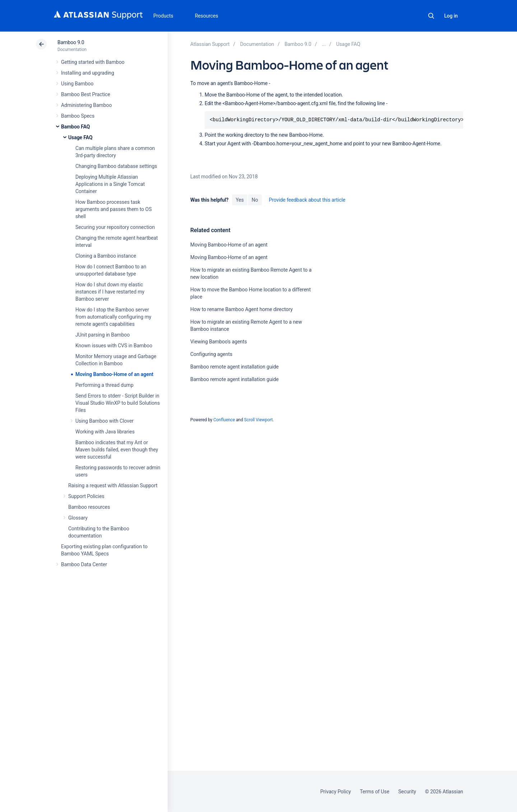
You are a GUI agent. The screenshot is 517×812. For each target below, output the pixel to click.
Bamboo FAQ (75, 127)
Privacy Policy (336, 792)
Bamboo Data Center (84, 564)
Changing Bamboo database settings (116, 166)
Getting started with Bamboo (93, 62)
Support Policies (86, 496)
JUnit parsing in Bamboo (103, 335)
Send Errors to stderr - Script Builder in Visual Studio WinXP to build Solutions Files (118, 403)
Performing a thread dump (104, 385)
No (255, 200)
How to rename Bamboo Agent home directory (241, 309)
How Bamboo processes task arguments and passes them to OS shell (113, 209)
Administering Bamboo (86, 105)
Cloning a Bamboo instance (106, 256)
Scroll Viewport (258, 420)
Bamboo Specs (78, 116)
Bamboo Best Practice (86, 94)
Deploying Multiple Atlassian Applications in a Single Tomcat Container (110, 184)
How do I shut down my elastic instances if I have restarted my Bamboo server (110, 292)
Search (431, 16)
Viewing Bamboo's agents (219, 342)
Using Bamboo (77, 84)
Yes (239, 200)
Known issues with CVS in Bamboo (114, 346)
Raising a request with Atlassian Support (113, 485)
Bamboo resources (89, 507)
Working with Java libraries (105, 432)
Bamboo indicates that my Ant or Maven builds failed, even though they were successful (117, 450)
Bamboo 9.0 (71, 42)
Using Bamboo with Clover (104, 421)
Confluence (224, 420)
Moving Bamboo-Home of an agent (114, 374)
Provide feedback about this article (307, 200)
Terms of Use (374, 792)
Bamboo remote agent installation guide (234, 367)
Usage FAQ (80, 137)
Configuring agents (211, 354)
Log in (451, 16)
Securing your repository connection (115, 227)
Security (407, 792)
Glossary (78, 518)
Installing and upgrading (88, 73)
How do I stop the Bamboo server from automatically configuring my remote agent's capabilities (113, 317)
